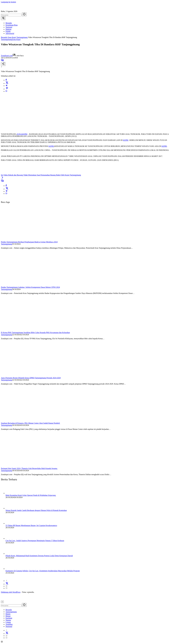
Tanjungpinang (6, 39)
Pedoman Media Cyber (81, 577)
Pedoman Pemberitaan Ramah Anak (129, 577)
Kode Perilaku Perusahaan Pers (59, 577)
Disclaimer (43, 577)
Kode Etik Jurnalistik (107, 577)
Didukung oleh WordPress (11, 592)
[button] (24, 14)
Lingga (8, 622)
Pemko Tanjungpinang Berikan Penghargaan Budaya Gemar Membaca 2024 (29, 242)
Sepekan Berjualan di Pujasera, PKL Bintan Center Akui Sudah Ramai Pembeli (31, 423)
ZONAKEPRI (22, 134)
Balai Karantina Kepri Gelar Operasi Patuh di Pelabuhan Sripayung (31, 495)
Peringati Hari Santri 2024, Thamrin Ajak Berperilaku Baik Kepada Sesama (29, 468)
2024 (5, 577)
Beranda (9, 610)
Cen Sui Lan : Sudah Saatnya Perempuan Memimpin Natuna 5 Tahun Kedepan (35, 541)
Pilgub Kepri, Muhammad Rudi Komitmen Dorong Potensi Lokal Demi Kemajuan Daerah (39, 556)
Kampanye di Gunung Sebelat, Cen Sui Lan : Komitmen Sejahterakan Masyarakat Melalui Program (43, 571)
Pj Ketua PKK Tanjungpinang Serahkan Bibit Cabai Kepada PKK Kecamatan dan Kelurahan (35, 333)
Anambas (9, 624)
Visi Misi (94, 577)
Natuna (8, 620)
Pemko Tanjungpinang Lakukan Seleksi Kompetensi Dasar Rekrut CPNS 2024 (30, 287)
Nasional (9, 626)
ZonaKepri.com (7, 56)
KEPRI (126, 140)
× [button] (2, 602)
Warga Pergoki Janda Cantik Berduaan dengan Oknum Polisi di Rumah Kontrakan (36, 510)
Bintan (8, 616)
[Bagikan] (3, 64)
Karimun (9, 618)
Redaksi (34, 577)
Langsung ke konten (8, 2)
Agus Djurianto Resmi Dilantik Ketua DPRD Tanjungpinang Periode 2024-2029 (31, 378)
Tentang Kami (25, 577)
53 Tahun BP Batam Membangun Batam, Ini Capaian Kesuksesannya (31, 525)
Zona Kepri (16, 39)
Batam (8, 614)
